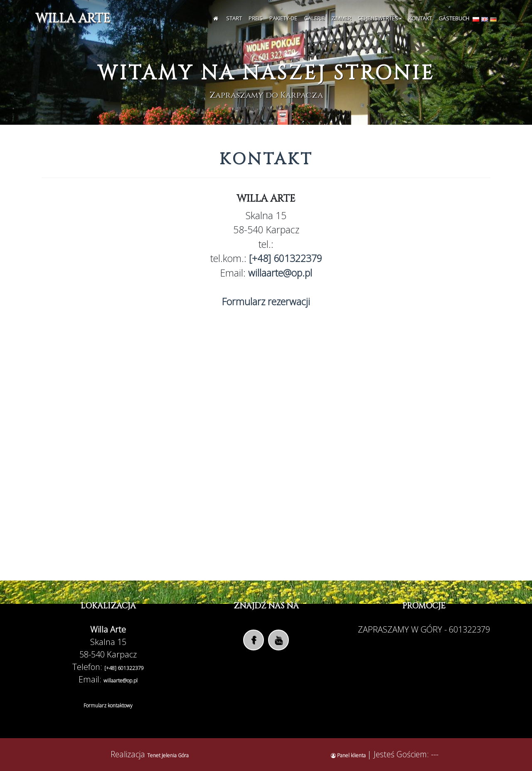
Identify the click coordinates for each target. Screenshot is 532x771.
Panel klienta (349, 755)
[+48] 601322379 (286, 258)
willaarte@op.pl (280, 273)
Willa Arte (73, 19)
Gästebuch (454, 18)
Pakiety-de (283, 18)
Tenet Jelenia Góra (168, 755)
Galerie (314, 18)
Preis (256, 18)
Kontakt (420, 18)
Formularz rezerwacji (266, 301)
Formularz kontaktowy (108, 706)
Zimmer (341, 18)
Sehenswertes (378, 18)
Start (234, 18)
